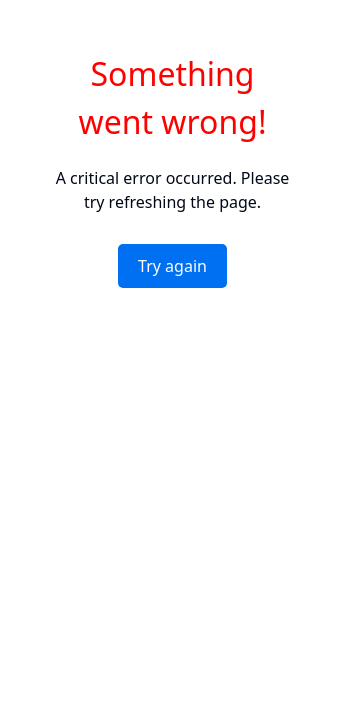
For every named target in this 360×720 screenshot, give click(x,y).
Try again (172, 266)
